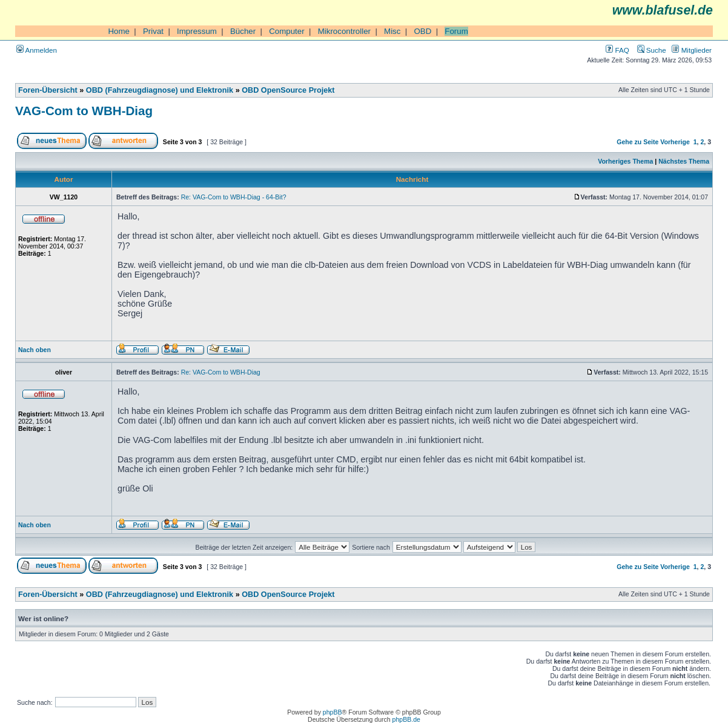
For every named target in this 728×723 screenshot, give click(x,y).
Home (119, 31)
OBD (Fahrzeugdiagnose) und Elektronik (160, 90)
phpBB (333, 712)
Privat (153, 31)
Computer (287, 31)
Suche (652, 50)
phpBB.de (406, 719)
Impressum (197, 31)
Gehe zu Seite (637, 142)
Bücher (243, 31)
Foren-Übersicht (48, 90)
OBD (422, 31)
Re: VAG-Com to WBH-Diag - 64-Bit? (234, 197)
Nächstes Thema (684, 161)
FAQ (617, 50)
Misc (392, 31)
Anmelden (37, 50)
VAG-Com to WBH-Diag (84, 111)
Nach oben (35, 350)
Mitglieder (692, 50)
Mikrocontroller (344, 31)
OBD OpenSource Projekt (288, 90)
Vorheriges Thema (625, 161)
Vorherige (675, 142)
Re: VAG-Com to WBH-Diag (221, 372)
